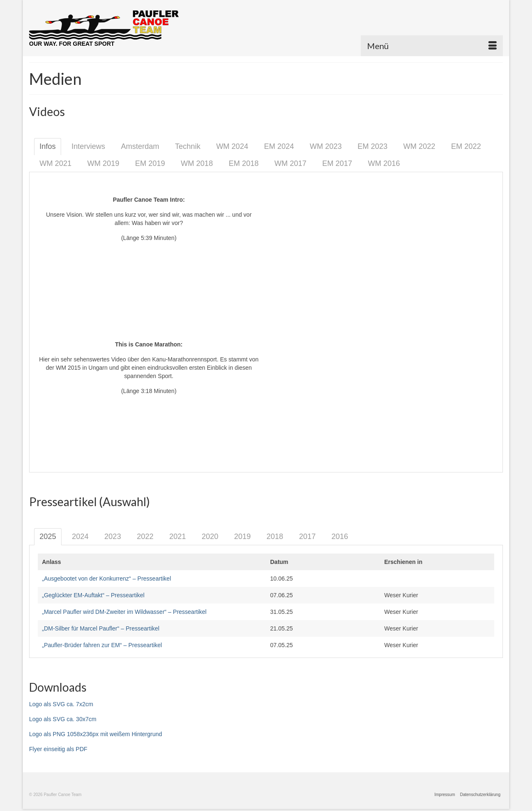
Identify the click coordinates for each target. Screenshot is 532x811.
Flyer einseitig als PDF (58, 749)
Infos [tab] (48, 146)
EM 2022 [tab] (466, 146)
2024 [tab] (80, 537)
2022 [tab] (145, 537)
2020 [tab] (210, 537)
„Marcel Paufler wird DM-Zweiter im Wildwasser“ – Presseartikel (124, 612)
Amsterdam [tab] (140, 146)
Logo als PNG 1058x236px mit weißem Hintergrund (96, 734)
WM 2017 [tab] (290, 163)
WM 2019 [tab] (103, 163)
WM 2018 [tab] (197, 163)
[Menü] (432, 46)
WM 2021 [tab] (55, 163)
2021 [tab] (177, 537)
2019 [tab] (242, 537)
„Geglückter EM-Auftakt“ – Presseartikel (93, 595)
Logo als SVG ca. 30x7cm (63, 719)
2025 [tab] (48, 537)
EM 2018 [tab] (244, 163)
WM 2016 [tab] (384, 163)
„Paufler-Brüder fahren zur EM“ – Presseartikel (102, 645)
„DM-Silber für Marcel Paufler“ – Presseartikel (101, 628)
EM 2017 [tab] (337, 163)
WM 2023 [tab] (326, 146)
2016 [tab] (340, 537)
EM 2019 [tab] (150, 163)
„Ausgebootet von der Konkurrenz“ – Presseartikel (107, 579)
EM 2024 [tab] (279, 146)
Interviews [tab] (88, 146)
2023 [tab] (113, 537)
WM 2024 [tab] (232, 146)
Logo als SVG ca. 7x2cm (61, 704)
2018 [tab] (275, 537)
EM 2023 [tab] (372, 146)
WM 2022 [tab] (419, 146)
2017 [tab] (307, 537)
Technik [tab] (188, 146)
